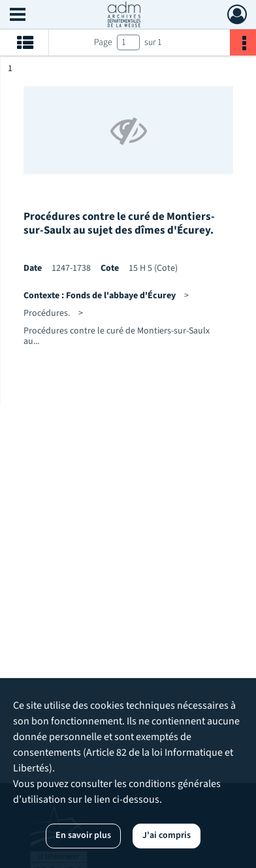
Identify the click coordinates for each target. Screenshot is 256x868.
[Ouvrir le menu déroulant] (18, 16)
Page (103, 42)
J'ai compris (167, 835)
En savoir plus (83, 835)
